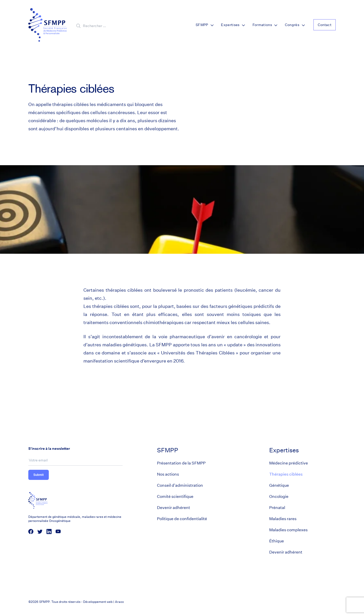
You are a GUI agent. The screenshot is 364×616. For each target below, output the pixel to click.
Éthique (277, 541)
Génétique (279, 485)
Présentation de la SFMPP (181, 463)
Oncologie (279, 496)
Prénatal (277, 508)
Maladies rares (283, 519)
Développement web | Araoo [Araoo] (104, 602)
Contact (325, 25)
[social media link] (31, 532)
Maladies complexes (288, 530)
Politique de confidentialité (182, 519)
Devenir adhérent (174, 508)
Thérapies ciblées (286, 474)
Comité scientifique (175, 496)
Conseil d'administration (180, 485)
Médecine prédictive (289, 463)
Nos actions (168, 474)
